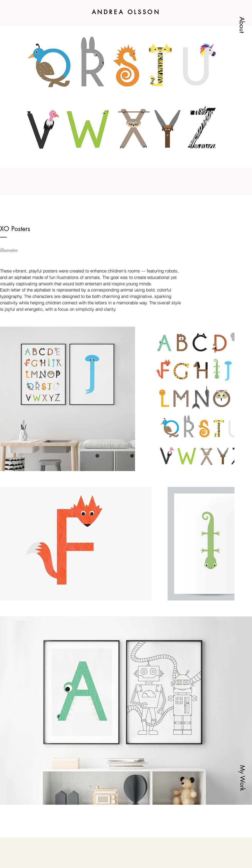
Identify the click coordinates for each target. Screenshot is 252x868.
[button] (242, 25)
